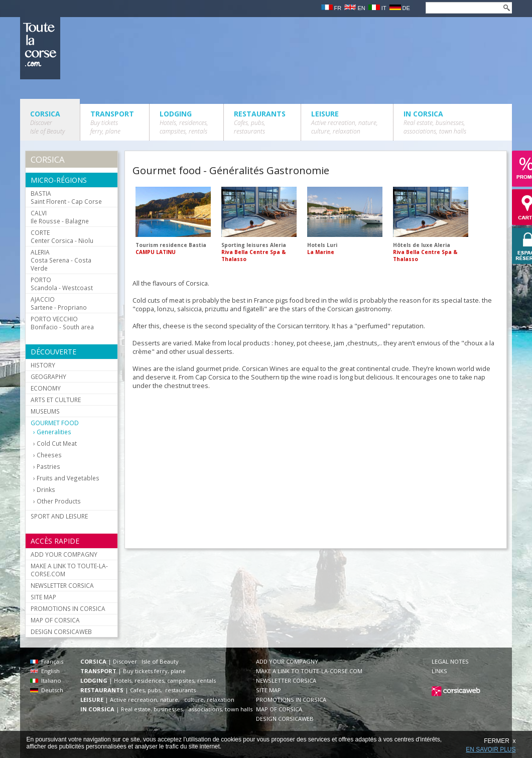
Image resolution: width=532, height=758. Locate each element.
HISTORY (43, 365)
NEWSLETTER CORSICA (62, 585)
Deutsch (47, 690)
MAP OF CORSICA (55, 620)
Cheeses (49, 455)
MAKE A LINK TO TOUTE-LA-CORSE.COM (69, 570)
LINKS (439, 671)
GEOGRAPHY (48, 376)
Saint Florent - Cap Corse (66, 197)
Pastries (48, 467)
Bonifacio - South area (62, 323)
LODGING (184, 122)
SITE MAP (43, 597)
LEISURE (345, 122)
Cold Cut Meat (57, 444)
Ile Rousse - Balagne (60, 217)
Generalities (54, 432)
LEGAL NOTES (450, 661)
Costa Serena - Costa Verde (61, 260)
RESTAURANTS (260, 122)
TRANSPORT (112, 122)
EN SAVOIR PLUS (491, 749)
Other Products (59, 501)
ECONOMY (46, 388)
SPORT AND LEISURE (59, 516)
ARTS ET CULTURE (56, 400)
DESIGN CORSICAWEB (61, 631)
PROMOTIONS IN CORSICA (68, 608)
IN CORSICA (435, 122)
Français (47, 661)
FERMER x (500, 741)
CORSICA (47, 122)
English (45, 671)
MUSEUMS (45, 411)
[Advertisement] (265, 466)
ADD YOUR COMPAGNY (64, 554)
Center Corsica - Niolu (62, 236)
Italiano (46, 680)
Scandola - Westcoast (62, 284)
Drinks (46, 490)
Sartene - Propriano (59, 303)
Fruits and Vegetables (68, 478)
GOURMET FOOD (55, 423)
